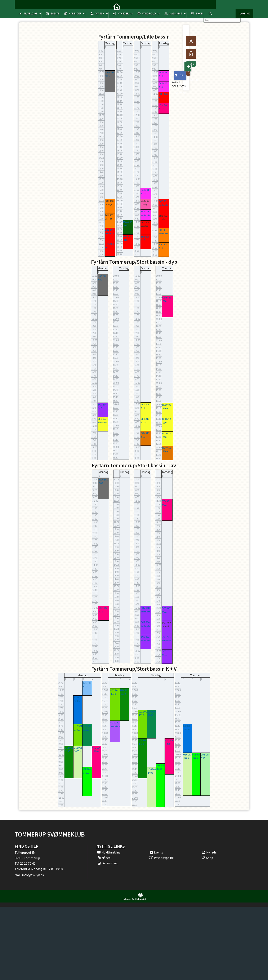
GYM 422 (163, 105)
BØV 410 (167, 448)
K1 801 (77, 697)
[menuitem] (21, 6)
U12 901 (78, 726)
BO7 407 (166, 608)
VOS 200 (115, 722)
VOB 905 (205, 755)
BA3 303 (145, 211)
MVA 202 (128, 222)
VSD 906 (96, 748)
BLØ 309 (145, 404)
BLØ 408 (167, 405)
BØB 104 (109, 244)
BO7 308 (145, 608)
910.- (108, 247)
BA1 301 (145, 190)
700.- (204, 758)
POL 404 (163, 244)
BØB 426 (163, 94)
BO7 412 (166, 651)
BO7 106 (102, 405)
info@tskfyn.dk (33, 875)
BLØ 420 (167, 419)
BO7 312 (145, 637)
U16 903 (78, 748)
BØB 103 (109, 230)
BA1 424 (163, 83)
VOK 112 (103, 608)
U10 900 (87, 726)
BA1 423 (163, 72)
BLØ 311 (145, 419)
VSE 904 (87, 769)
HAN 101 (109, 72)
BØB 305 (145, 237)
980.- (108, 76)
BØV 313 (145, 433)
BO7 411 (166, 637)
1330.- (77, 701)
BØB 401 (163, 201)
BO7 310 (145, 622)
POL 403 (163, 230)
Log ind (245, 6)
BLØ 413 (167, 433)
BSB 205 (127, 236)
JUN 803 (87, 683)
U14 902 (69, 748)
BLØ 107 (102, 419)
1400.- (77, 751)
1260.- (86, 730)
